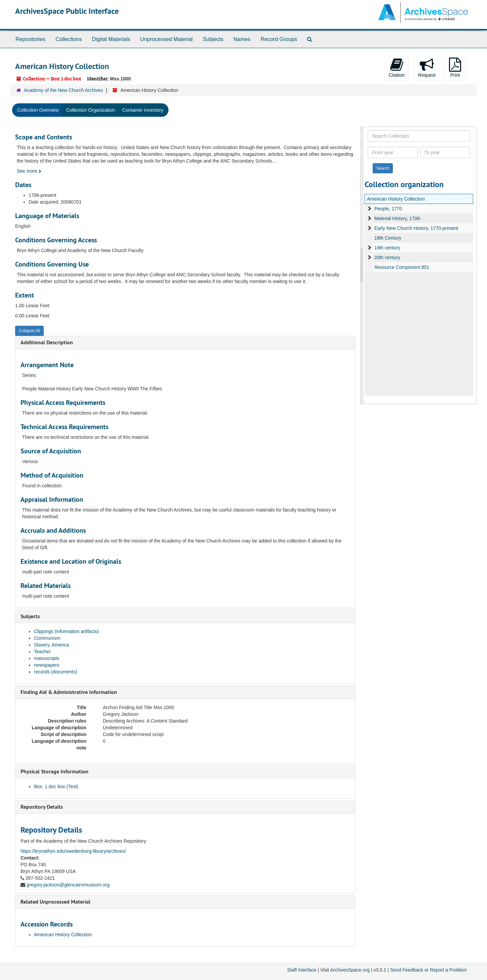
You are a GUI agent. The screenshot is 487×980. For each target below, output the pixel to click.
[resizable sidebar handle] (362, 265)
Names (242, 39)
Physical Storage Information (54, 772)
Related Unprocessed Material (55, 902)
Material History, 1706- (398, 218)
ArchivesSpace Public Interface (67, 11)
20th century (387, 257)
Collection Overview (38, 110)
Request (427, 68)
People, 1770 (388, 209)
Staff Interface (302, 970)
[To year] (445, 152)
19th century (387, 248)
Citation (397, 68)
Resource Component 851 (402, 267)
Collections (69, 39)
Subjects (213, 39)
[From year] (393, 152)
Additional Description (47, 342)
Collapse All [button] (29, 331)
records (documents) (55, 672)
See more (29, 171)
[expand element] (369, 209)
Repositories (30, 39)
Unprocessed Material (166, 39)
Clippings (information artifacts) (66, 631)
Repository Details (42, 807)
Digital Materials (111, 39)
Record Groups (279, 39)
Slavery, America (51, 645)
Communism (47, 638)
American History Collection (63, 935)
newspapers (47, 665)
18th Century (388, 238)
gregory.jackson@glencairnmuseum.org (68, 885)
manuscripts (47, 658)
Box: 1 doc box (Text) (56, 786)
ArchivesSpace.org (350, 970)
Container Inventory (143, 110)
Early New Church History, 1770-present (416, 228)
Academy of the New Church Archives (63, 90)
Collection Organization (91, 110)
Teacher (42, 652)
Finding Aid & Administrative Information (69, 692)
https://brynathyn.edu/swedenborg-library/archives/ (73, 851)
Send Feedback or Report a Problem (428, 970)
